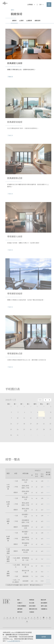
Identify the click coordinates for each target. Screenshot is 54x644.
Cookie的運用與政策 (13, 641)
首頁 (12, 10)
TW (41, 5)
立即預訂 (31, 5)
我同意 (44, 637)
